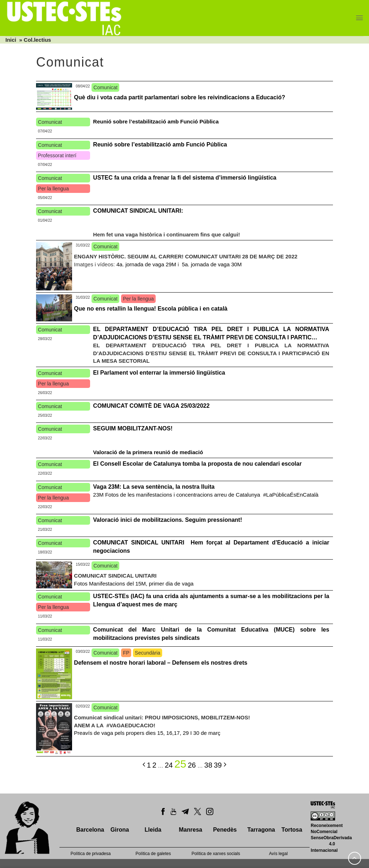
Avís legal (279, 854)
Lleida (153, 830)
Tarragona (261, 830)
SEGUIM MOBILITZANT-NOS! (133, 428)
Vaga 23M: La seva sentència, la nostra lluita (154, 487)
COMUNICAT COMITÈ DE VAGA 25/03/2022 (151, 406)
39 (218, 765)
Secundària (148, 653)
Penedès (225, 830)
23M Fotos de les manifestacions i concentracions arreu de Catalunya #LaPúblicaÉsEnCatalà (206, 495)
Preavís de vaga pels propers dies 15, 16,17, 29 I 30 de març (147, 733)
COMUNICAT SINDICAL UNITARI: (138, 211)
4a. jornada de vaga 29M (146, 264)
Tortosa (292, 830)
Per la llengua (53, 189)
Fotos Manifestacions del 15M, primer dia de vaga (134, 584)
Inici (11, 40)
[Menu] (359, 18)
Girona (120, 830)
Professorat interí (57, 155)
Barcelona (90, 830)
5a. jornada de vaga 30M (211, 264)
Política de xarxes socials (216, 854)
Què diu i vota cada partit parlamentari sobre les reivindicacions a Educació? (179, 97)
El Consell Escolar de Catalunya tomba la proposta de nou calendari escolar (198, 464)
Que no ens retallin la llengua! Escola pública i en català (151, 309)
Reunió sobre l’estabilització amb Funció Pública (156, 121)
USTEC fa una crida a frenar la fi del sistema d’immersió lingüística (185, 178)
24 (169, 765)
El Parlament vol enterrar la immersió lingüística (159, 373)
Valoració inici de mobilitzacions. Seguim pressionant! (167, 520)
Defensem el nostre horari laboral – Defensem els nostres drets (161, 663)
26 (192, 765)
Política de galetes (153, 854)
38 (208, 765)
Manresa (190, 830)
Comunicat (105, 87)
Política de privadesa (91, 854)
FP (126, 653)
